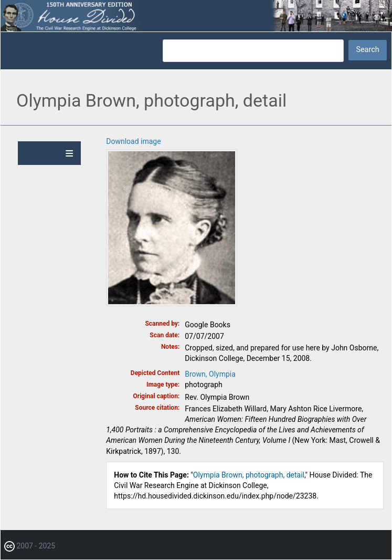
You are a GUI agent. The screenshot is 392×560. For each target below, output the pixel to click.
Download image (133, 141)
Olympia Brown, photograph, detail (249, 475)
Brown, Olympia (210, 374)
